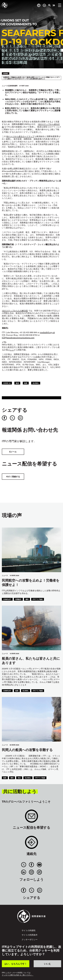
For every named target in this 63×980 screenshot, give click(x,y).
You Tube (39, 865)
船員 (17, 383)
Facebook (31, 865)
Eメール (13, 452)
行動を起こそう (54, 5)
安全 (19, 778)
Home (6, 73)
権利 (27, 599)
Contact (31, 844)
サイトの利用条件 (30, 935)
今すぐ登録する (13, 477)
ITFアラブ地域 (38, 599)
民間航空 (18, 599)
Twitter (24, 865)
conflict (7, 599)
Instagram (31, 872)
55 (20, 136)
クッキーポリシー (30, 939)
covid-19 (7, 383)
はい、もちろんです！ (16, 964)
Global (36, 383)
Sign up (31, 817)
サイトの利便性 (29, 930)
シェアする (15, 410)
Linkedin (24, 872)
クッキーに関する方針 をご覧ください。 (18, 975)
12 (15, 311)
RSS (39, 872)
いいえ (47, 964)
